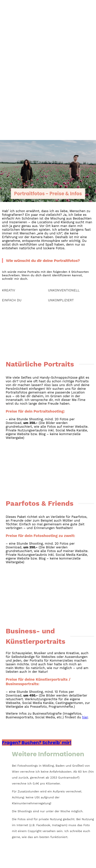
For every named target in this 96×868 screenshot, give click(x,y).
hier (85, 717)
